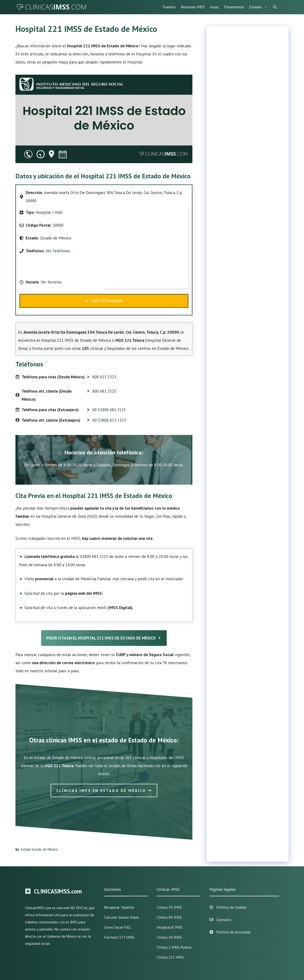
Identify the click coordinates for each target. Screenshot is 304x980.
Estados (260, 7)
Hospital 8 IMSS (170, 927)
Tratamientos (234, 7)
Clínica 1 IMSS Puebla (174, 947)
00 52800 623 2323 (109, 420)
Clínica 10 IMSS (169, 937)
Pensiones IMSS (193, 7)
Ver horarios (51, 282)
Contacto (224, 920)
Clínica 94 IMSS (169, 917)
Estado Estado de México (39, 849)
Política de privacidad (233, 932)
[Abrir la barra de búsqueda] (275, 7)
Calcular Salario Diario (122, 917)
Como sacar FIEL (118, 927)
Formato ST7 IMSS (119, 937)
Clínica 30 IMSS (169, 907)
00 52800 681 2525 (109, 410)
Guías (214, 7)
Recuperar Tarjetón (119, 907)
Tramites (169, 7)
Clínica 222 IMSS (170, 957)
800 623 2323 (104, 377)
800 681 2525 (104, 391)
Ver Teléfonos (58, 251)
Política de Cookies (232, 907)
